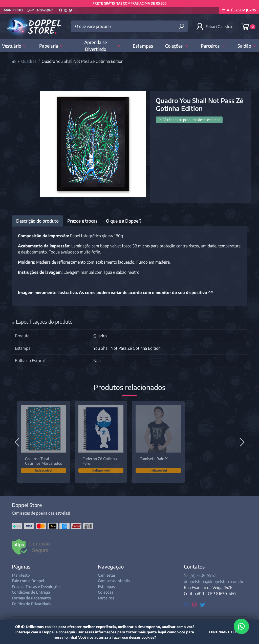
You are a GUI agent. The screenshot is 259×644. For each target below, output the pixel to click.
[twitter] (203, 604)
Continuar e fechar (226, 632)
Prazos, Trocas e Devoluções (37, 587)
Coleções (177, 46)
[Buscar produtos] (181, 26)
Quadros (29, 61)
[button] (215, 26)
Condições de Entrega (31, 592)
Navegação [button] (111, 566)
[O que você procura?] (129, 26)
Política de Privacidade (32, 604)
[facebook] (187, 604)
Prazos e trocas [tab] (82, 221)
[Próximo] (241, 442)
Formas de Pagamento (31, 598)
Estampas (143, 46)
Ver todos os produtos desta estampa (189, 120)
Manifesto (13, 10)
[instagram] (195, 604)
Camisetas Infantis (114, 581)
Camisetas (107, 575)
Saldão (247, 46)
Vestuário (15, 46)
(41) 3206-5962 (40, 10)
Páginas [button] (21, 566)
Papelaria (52, 46)
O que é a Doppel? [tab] (124, 221)
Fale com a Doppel (28, 581)
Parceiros (213, 46)
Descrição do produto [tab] (37, 221)
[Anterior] (18, 442)
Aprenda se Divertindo (102, 46)
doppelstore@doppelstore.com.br (214, 581)
